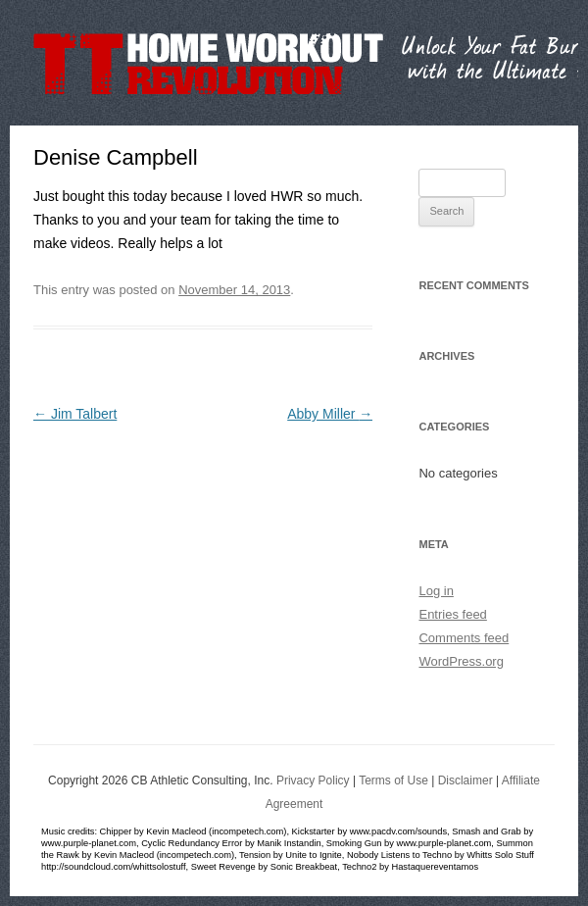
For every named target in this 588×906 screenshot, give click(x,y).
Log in (436, 591)
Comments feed (464, 638)
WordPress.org (461, 661)
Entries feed (452, 614)
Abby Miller (330, 414)
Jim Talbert (75, 414)
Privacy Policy (313, 780)
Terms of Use (393, 780)
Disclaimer (465, 780)
